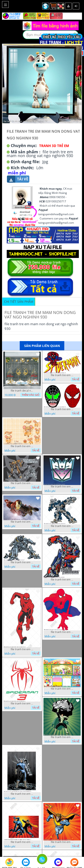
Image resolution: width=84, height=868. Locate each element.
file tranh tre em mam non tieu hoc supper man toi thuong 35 (62, 737)
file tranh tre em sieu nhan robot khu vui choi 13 (62, 526)
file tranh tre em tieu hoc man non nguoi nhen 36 (62, 409)
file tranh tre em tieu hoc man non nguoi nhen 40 (62, 375)
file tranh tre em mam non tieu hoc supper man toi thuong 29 (22, 794)
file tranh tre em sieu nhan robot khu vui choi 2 (62, 580)
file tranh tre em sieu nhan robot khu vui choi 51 (62, 487)
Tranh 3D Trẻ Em (54, 146)
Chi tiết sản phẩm (19, 302)
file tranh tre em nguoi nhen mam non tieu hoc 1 (22, 703)
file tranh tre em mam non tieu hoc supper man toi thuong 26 (22, 842)
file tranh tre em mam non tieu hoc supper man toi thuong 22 (62, 842)
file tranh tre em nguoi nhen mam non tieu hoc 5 (62, 632)
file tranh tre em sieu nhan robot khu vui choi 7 (22, 562)
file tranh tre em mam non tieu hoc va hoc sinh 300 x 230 (62, 689)
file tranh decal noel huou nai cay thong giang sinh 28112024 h (22, 391)
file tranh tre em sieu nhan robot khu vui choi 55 (22, 483)
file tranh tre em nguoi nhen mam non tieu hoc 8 (22, 649)
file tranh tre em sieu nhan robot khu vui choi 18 (22, 522)
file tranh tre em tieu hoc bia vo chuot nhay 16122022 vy (22, 446)
